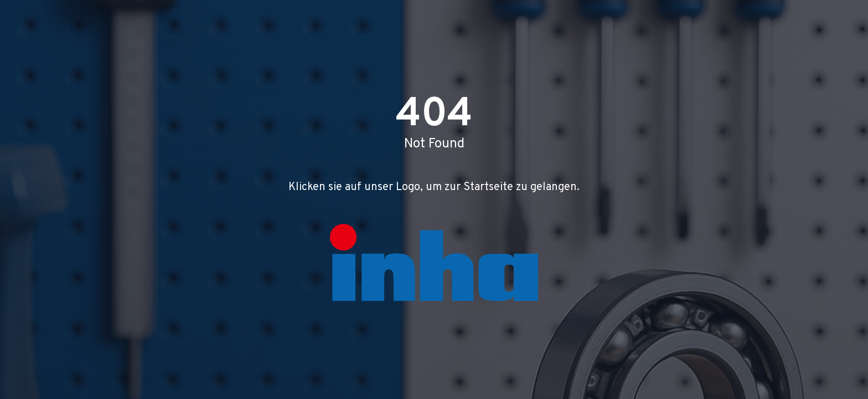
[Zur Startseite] (434, 262)
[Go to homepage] (434, 262)
